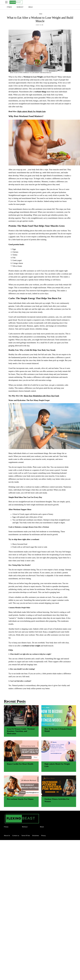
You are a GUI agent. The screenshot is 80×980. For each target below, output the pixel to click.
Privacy (43, 836)
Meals (31, 7)
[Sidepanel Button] (6, 2)
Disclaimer (36, 836)
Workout (20, 7)
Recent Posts (15, 701)
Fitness (9, 7)
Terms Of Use (26, 836)
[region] (40, 385)
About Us (7, 836)
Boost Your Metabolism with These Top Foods (42, 396)
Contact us (16, 836)
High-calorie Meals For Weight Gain (31, 111)
